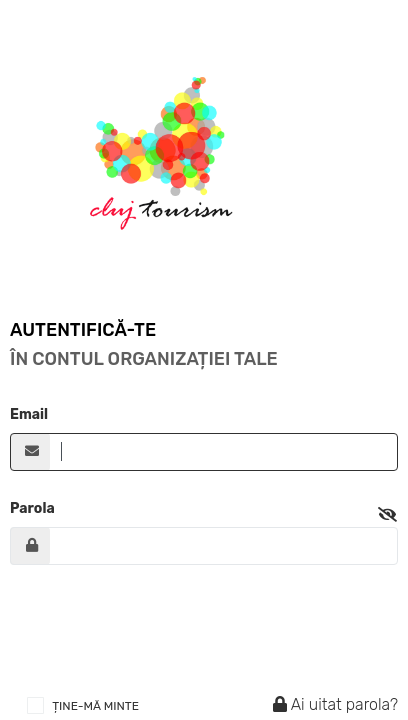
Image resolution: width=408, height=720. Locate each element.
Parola (32, 508)
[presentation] (162, 629)
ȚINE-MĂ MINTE (95, 706)
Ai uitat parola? (332, 704)
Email (29, 414)
